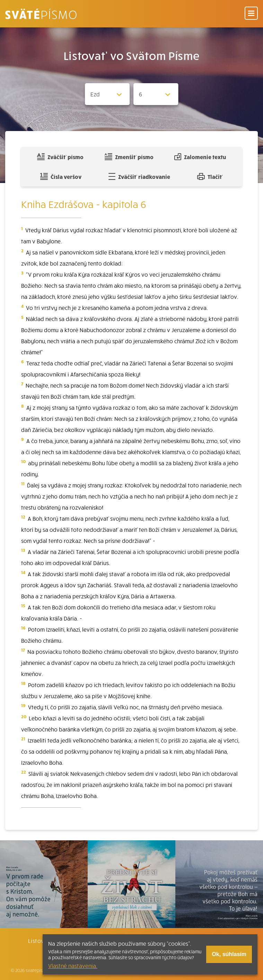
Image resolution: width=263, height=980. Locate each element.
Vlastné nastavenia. (73, 965)
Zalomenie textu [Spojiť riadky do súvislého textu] (200, 157)
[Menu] (251, 14)
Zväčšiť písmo (60, 157)
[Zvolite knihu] (107, 94)
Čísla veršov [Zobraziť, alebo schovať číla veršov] (61, 176)
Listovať (39, 940)
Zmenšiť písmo (129, 157)
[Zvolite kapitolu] (156, 94)
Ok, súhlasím (229, 954)
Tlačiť (210, 176)
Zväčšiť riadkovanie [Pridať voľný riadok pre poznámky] (139, 176)
